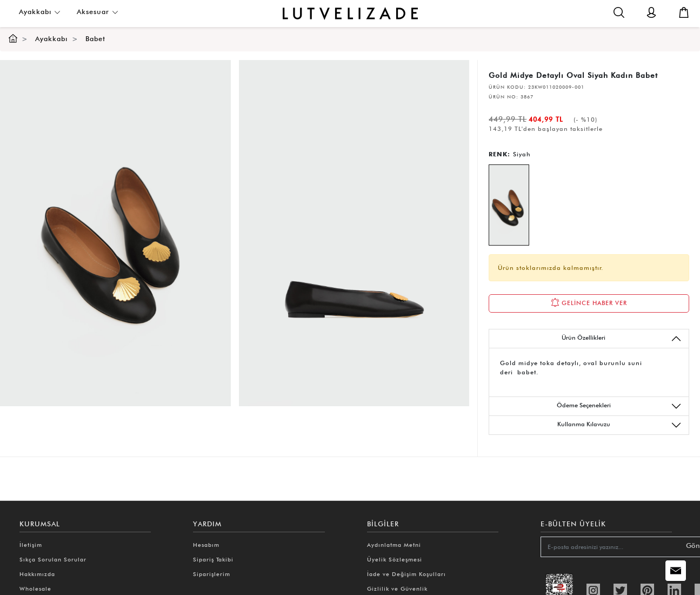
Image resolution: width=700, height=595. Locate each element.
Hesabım (206, 545)
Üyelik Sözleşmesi (395, 559)
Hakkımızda (37, 574)
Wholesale (35, 589)
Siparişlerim (212, 574)
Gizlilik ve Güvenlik (397, 589)
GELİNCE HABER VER (589, 302)
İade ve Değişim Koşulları (406, 574)
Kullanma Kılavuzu (619, 425)
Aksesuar (98, 12)
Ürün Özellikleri (622, 339)
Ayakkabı (40, 12)
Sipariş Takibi (213, 559)
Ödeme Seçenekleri (619, 406)
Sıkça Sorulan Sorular (53, 559)
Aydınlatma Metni (394, 545)
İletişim (31, 545)
